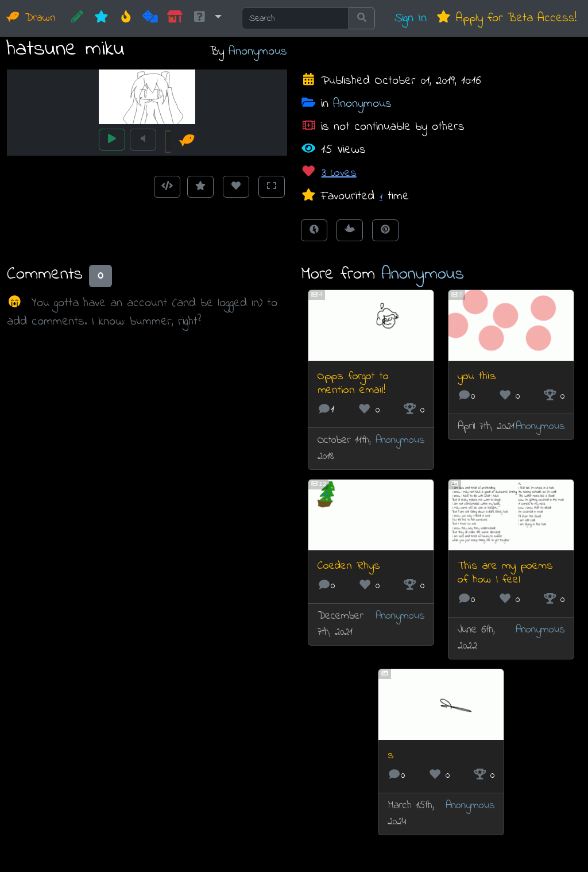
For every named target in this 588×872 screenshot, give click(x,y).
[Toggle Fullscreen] (272, 187)
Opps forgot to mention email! (353, 383)
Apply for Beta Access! (506, 18)
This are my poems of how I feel (505, 573)
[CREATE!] (77, 18)
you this (477, 377)
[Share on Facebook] (314, 230)
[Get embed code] (167, 187)
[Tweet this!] (350, 230)
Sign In (411, 18)
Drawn (31, 18)
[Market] (175, 18)
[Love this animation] (236, 187)
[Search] (295, 18)
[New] (101, 18)
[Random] (150, 18)
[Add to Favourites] (200, 187)
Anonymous (258, 51)
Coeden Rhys (349, 566)
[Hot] (126, 18)
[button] (207, 18)
